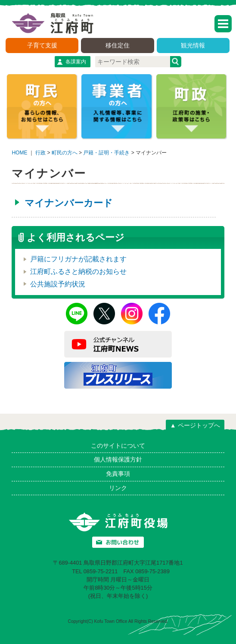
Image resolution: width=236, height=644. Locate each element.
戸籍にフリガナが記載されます (78, 259)
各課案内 (76, 62)
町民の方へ (65, 153)
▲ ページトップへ (195, 425)
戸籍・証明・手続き (106, 153)
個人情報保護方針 (118, 459)
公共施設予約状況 (58, 284)
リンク (118, 488)
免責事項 (118, 474)
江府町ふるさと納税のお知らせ (78, 272)
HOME (19, 153)
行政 (40, 153)
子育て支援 (42, 45)
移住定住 (118, 45)
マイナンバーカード (69, 203)
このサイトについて (118, 446)
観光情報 (193, 45)
